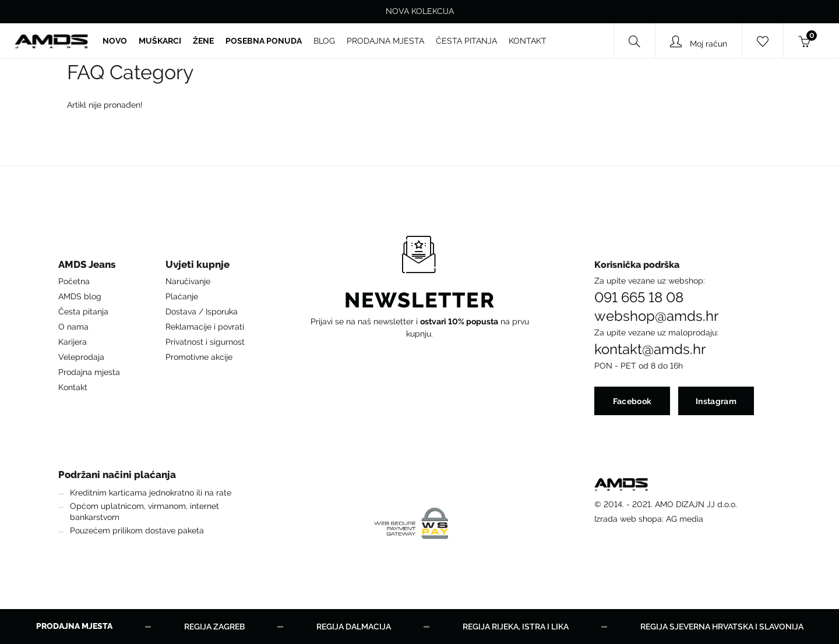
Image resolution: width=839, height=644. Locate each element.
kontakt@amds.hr (650, 349)
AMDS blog (80, 296)
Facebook (632, 401)
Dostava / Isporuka (202, 312)
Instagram (716, 401)
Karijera (73, 342)
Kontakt (73, 387)
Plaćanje (182, 296)
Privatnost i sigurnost (205, 342)
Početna (74, 281)
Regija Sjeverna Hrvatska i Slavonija (722, 627)
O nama (73, 327)
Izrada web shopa (628, 519)
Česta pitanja (83, 312)
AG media (685, 519)
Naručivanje (188, 281)
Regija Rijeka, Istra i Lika (516, 627)
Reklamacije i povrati (205, 327)
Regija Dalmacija (354, 627)
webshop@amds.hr (656, 316)
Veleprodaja (81, 357)
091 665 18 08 (639, 298)
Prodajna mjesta (89, 372)
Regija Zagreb (214, 627)
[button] (89, 268)
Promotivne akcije (199, 357)
